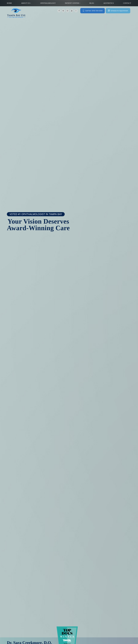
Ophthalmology (48, 3)
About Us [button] (26, 3)
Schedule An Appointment (119, 11)
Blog (92, 3)
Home (9, 3)
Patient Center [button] (73, 3)
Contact (127, 3)
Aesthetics (109, 3)
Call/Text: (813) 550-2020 (94, 11)
